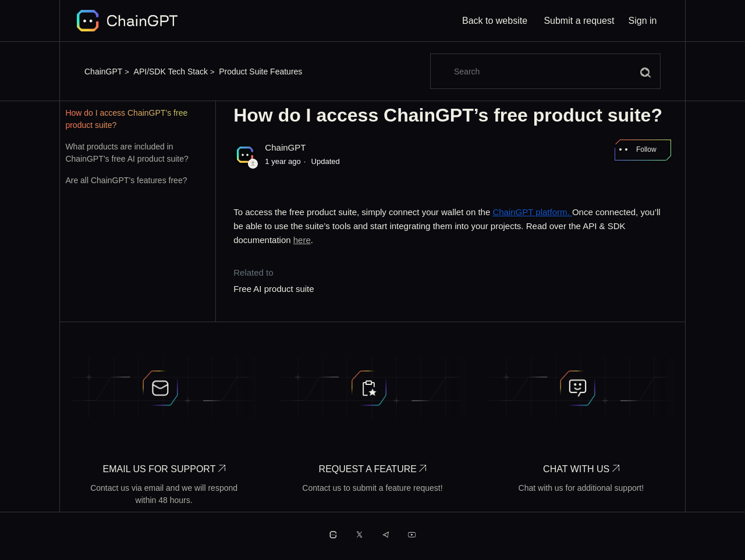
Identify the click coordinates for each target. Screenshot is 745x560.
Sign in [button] (643, 21)
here (302, 240)
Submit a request (579, 21)
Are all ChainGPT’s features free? (126, 180)
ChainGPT (103, 72)
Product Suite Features (260, 72)
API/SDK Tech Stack (171, 72)
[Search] (545, 71)
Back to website (495, 21)
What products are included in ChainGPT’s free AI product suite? (127, 153)
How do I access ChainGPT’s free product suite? (126, 119)
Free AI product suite (274, 289)
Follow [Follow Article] (646, 149)
